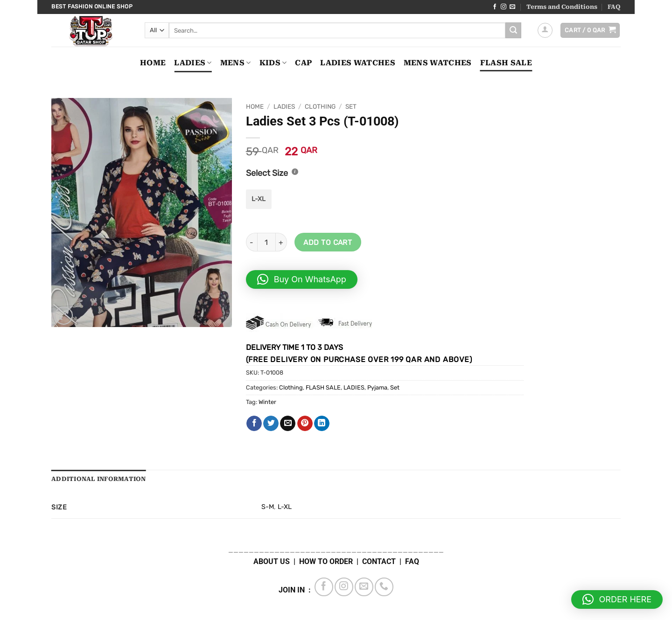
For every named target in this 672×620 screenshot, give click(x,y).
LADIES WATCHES (357, 63)
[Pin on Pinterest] (305, 424)
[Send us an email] (512, 7)
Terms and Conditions (562, 7)
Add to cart (328, 242)
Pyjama (377, 387)
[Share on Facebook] (254, 424)
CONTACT (379, 561)
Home (153, 63)
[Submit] (513, 30)
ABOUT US (272, 561)
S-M (268, 507)
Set (351, 106)
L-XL (285, 507)
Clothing (320, 106)
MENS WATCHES (438, 63)
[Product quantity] (266, 242)
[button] (545, 30)
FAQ (614, 7)
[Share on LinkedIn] (322, 424)
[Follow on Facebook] (495, 7)
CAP (303, 63)
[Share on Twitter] (271, 424)
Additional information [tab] (99, 479)
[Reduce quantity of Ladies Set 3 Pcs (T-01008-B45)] (252, 242)
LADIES (193, 63)
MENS (236, 63)
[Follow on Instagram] (504, 7)
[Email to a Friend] (288, 424)
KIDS (273, 63)
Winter (267, 402)
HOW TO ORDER (326, 561)
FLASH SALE (506, 63)
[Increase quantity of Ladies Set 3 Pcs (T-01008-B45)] (281, 242)
